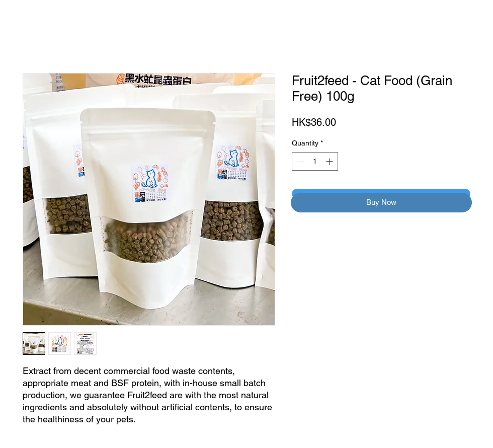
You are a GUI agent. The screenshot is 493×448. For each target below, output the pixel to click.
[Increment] (330, 161)
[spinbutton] (315, 161)
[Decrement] (300, 161)
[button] (381, 203)
